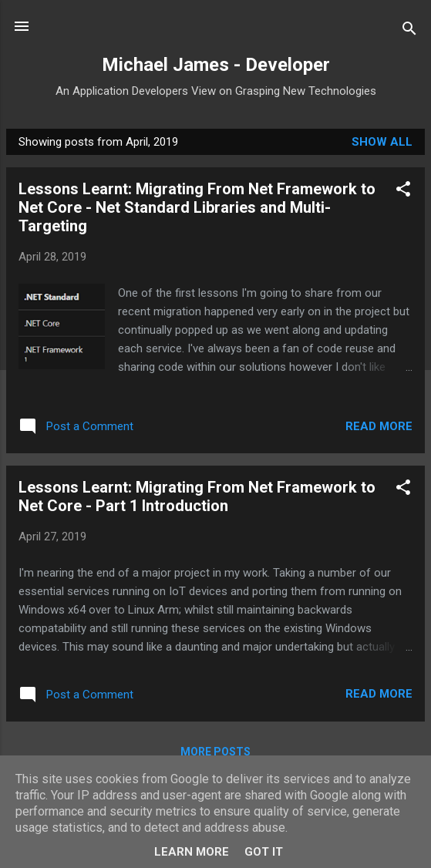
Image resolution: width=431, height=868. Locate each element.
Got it (264, 852)
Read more (379, 426)
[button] (403, 192)
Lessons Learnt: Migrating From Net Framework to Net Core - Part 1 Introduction (197, 496)
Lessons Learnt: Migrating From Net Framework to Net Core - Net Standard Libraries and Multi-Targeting (197, 207)
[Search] (409, 31)
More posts (216, 752)
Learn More (192, 852)
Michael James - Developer (216, 65)
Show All (382, 142)
